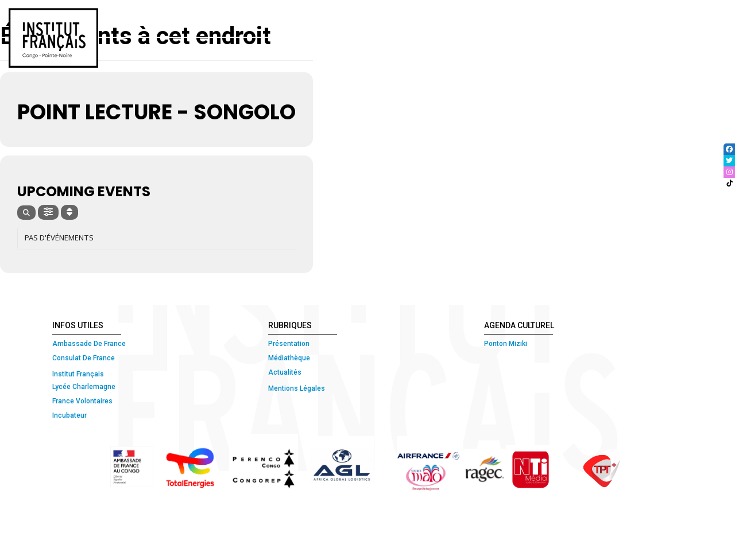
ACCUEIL (189, 18)
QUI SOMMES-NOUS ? (263, 18)
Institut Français (78, 374)
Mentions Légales (297, 388)
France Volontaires (82, 401)
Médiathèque (289, 358)
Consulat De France (84, 358)
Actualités (285, 372)
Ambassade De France (89, 344)
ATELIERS (471, 18)
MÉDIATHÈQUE (590, 18)
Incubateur (69, 415)
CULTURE (522, 18)
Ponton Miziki (506, 344)
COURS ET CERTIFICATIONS (378, 18)
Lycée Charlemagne (84, 387)
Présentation (289, 344)
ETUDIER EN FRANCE (680, 18)
